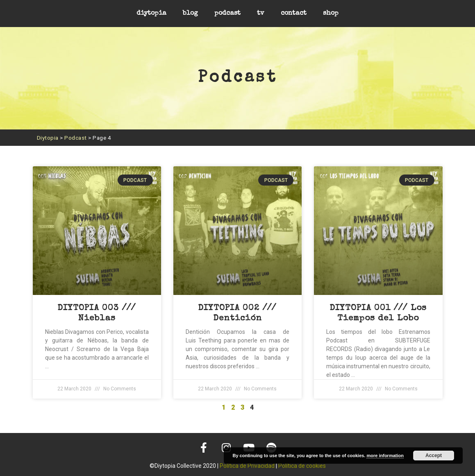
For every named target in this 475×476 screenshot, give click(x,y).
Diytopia (48, 138)
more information (385, 456)
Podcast (76, 138)
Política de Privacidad (247, 466)
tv (261, 14)
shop (331, 14)
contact (294, 14)
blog (190, 14)
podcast (227, 14)
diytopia (151, 14)
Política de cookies (302, 466)
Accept (434, 456)
